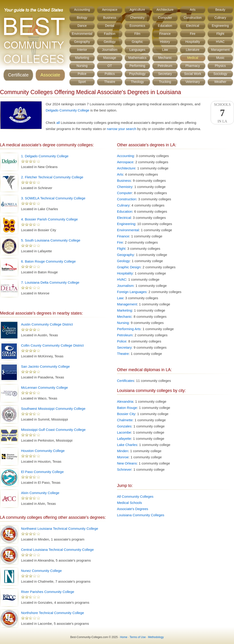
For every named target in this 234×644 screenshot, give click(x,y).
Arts (193, 10)
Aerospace (110, 10)
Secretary (165, 74)
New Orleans (127, 463)
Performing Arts (129, 329)
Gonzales (124, 426)
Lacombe (124, 432)
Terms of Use (138, 637)
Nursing (82, 66)
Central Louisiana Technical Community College (57, 550)
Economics (137, 26)
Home (124, 637)
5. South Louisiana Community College (51, 240)
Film (137, 34)
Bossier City (126, 414)
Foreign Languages (132, 292)
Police (82, 74)
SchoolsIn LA (222, 113)
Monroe (123, 457)
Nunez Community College (41, 571)
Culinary (220, 18)
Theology (137, 82)
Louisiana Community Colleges (141, 515)
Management (220, 50)
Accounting (82, 10)
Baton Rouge (127, 408)
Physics (220, 66)
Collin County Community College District (52, 345)
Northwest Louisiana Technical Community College (60, 529)
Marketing (82, 58)
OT (110, 66)
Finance (165, 34)
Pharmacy (193, 66)
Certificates (126, 381)
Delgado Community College (68, 110)
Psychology (137, 74)
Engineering (220, 26)
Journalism (110, 50)
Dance (82, 26)
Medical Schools (129, 503)
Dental (110, 26)
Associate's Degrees (133, 509)
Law (165, 50)
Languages (137, 50)
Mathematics (137, 58)
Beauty (220, 10)
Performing (137, 66)
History (165, 42)
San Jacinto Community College (45, 366)
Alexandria (125, 401)
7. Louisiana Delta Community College (50, 282)
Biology (82, 18)
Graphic (137, 42)
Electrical (193, 26)
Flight (220, 34)
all (58, 123)
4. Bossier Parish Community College (49, 219)
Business (110, 18)
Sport (82, 82)
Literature (193, 50)
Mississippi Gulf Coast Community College (53, 430)
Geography (82, 42)
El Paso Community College (42, 472)
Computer (165, 18)
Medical (193, 58)
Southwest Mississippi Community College (53, 409)
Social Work (193, 74)
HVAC (220, 42)
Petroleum (165, 66)
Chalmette (125, 420)
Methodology (156, 637)
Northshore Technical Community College (53, 613)
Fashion (110, 34)
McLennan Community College (44, 387)
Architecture (165, 10)
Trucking (165, 82)
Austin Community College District (47, 324)
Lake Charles (127, 445)
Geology (110, 42)
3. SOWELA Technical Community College (53, 198)
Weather (220, 82)
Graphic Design (129, 267)
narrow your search (122, 129)
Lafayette (124, 439)
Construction (193, 18)
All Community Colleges (135, 496)
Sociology (220, 74)
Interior (82, 50)
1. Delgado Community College (45, 156)
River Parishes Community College (48, 592)
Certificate (18, 75)
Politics (110, 74)
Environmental (82, 34)
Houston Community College (43, 451)
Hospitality (193, 42)
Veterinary (193, 82)
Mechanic (165, 58)
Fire (193, 34)
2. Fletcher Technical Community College (52, 177)
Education (165, 26)
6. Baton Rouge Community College (48, 261)
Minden (123, 451)
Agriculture (137, 10)
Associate (50, 75)
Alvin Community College (40, 493)
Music (220, 58)
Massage (110, 58)
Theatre (110, 82)
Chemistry (137, 18)
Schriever (124, 469)
